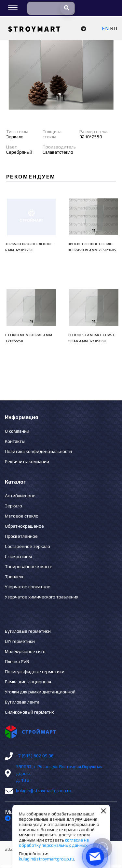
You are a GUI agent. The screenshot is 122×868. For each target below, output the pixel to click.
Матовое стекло (22, 516)
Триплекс (14, 577)
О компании (17, 431)
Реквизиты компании (27, 461)
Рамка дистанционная (28, 682)
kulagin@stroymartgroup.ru (44, 791)
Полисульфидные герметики (35, 672)
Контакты (15, 441)
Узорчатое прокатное (28, 587)
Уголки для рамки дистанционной (40, 692)
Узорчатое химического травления (42, 597)
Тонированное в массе (29, 566)
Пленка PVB (17, 661)
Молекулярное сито (25, 651)
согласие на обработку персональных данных (54, 843)
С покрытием (18, 556)
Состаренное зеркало (27, 546)
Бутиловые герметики (28, 631)
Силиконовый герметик (29, 712)
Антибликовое (20, 496)
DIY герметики (20, 641)
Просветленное (21, 536)
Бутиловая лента (22, 702)
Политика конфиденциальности (38, 451)
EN (105, 29)
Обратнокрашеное (24, 526)
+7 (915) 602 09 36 (35, 756)
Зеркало (14, 506)
